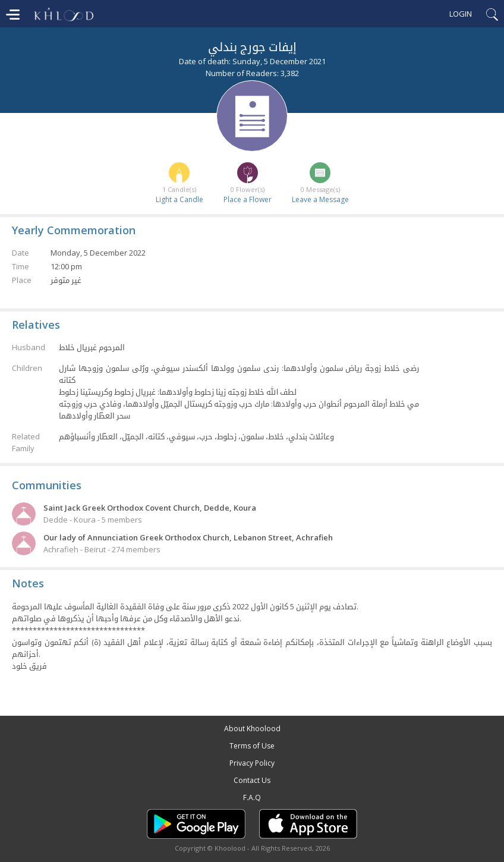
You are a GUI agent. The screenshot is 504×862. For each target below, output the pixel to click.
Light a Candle (179, 199)
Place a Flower (248, 199)
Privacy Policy (252, 763)
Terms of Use (252, 746)
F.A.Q (252, 797)
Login (461, 14)
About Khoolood (252, 729)
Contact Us (252, 780)
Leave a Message (320, 199)
